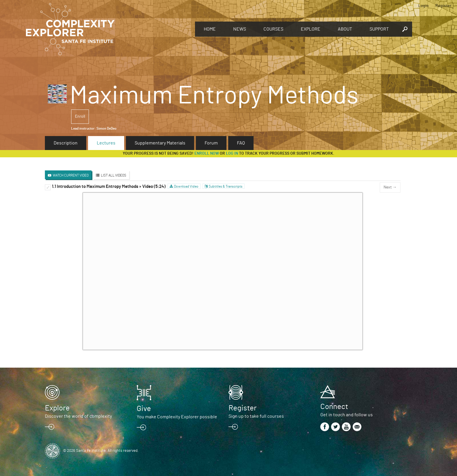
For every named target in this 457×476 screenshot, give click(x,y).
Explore (311, 29)
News (240, 29)
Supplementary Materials (160, 143)
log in (232, 154)
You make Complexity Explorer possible (177, 417)
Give (144, 409)
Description (66, 143)
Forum (211, 143)
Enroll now (207, 154)
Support (379, 29)
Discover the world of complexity (78, 416)
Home (210, 29)
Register (443, 6)
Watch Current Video (71, 175)
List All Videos (114, 175)
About (345, 29)
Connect (334, 407)
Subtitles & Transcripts (226, 186)
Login (423, 6)
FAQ (241, 143)
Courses (273, 29)
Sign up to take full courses (256, 416)
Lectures (106, 143)
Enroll (80, 117)
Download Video (186, 186)
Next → (390, 187)
